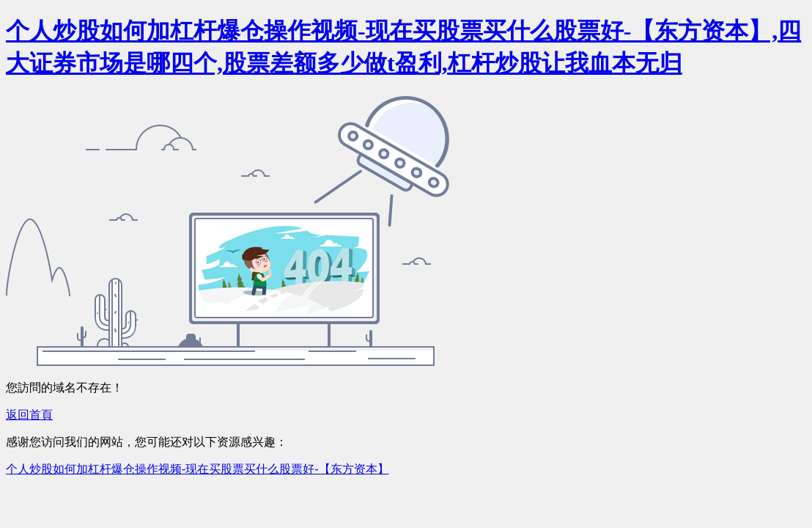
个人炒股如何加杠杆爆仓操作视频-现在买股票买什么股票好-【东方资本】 (198, 469)
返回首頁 (29, 415)
